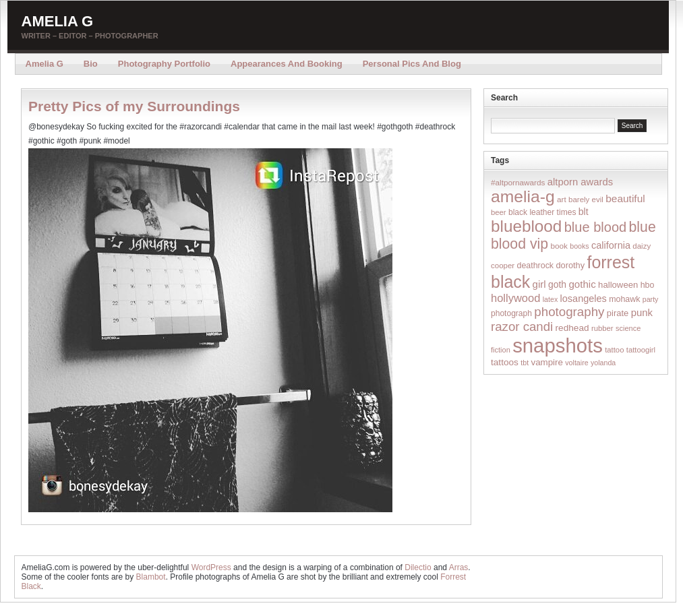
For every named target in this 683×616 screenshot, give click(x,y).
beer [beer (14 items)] (499, 212)
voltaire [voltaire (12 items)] (576, 363)
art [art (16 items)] (562, 199)
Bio (91, 64)
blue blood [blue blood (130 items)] (595, 227)
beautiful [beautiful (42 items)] (625, 198)
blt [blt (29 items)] (584, 212)
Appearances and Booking (287, 64)
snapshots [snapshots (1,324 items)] (558, 345)
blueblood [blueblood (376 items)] (526, 226)
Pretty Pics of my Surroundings (134, 106)
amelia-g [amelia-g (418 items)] (523, 196)
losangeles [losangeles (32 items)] (584, 299)
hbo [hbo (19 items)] (648, 285)
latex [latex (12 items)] (551, 299)
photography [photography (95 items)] (569, 312)
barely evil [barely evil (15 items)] (586, 199)
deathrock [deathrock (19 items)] (536, 266)
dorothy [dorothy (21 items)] (570, 265)
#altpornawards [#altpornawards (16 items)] (518, 182)
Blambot (151, 577)
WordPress (211, 567)
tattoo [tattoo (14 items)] (614, 350)
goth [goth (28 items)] (557, 284)
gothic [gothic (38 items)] (582, 284)
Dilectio (418, 567)
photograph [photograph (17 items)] (511, 313)
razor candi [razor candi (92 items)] (522, 327)
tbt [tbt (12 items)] (525, 363)
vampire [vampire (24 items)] (546, 362)
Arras (459, 567)
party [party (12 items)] (651, 299)
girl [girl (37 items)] (539, 284)
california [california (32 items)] (611, 245)
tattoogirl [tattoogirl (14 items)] (641, 350)
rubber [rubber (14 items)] (602, 328)
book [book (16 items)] (559, 246)
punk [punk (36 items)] (642, 312)
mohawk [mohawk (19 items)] (624, 299)
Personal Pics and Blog (412, 64)
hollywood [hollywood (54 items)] (515, 298)
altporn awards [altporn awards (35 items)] (580, 182)
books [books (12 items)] (579, 246)
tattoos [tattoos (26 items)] (505, 362)
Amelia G (58, 21)
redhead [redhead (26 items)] (572, 328)
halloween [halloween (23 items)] (618, 285)
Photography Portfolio (164, 64)
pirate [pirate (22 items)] (618, 313)
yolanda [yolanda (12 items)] (603, 363)
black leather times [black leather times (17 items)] (542, 212)
